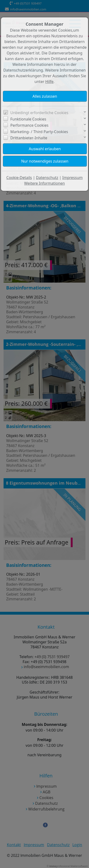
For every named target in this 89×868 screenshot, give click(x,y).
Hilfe (49, 82)
